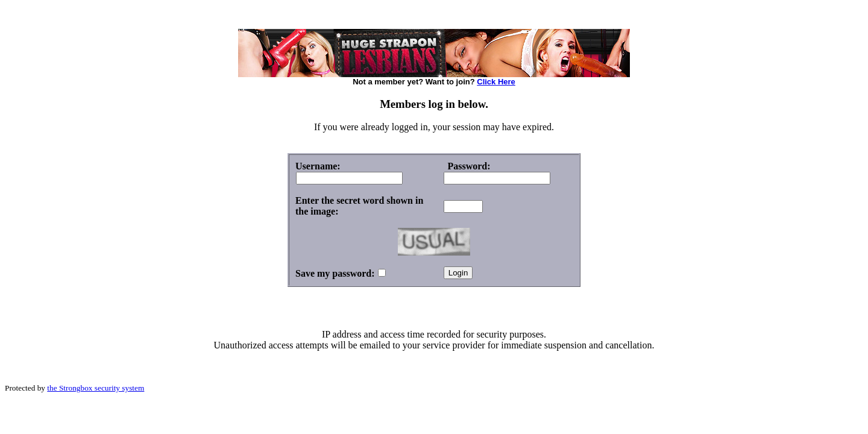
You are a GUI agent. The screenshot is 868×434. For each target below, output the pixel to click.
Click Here (496, 82)
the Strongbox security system (96, 388)
